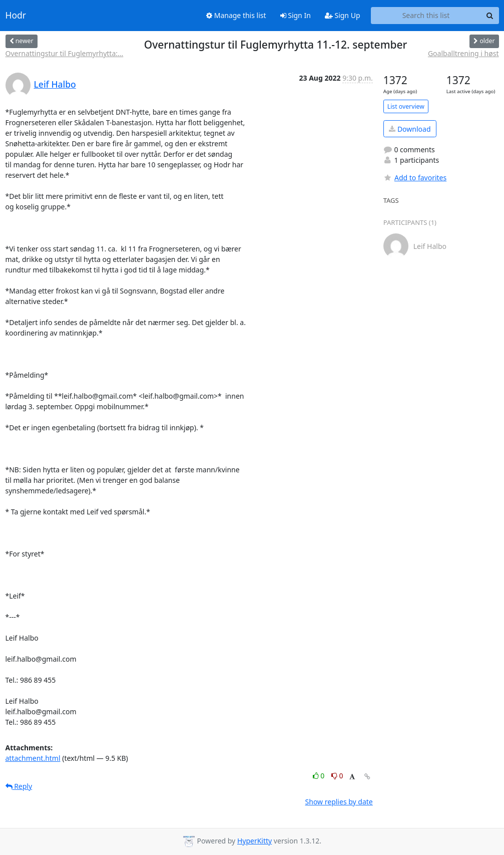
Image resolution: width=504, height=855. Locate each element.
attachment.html (33, 758)
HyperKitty (255, 841)
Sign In (296, 15)
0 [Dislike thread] (337, 776)
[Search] (490, 16)
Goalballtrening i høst (463, 53)
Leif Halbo (55, 84)
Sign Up (343, 15)
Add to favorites (415, 178)
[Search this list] (426, 16)
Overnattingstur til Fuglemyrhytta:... (65, 53)
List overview (406, 106)
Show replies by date (339, 802)
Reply (19, 786)
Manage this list (236, 15)
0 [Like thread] (320, 776)
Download (410, 129)
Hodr (16, 16)
